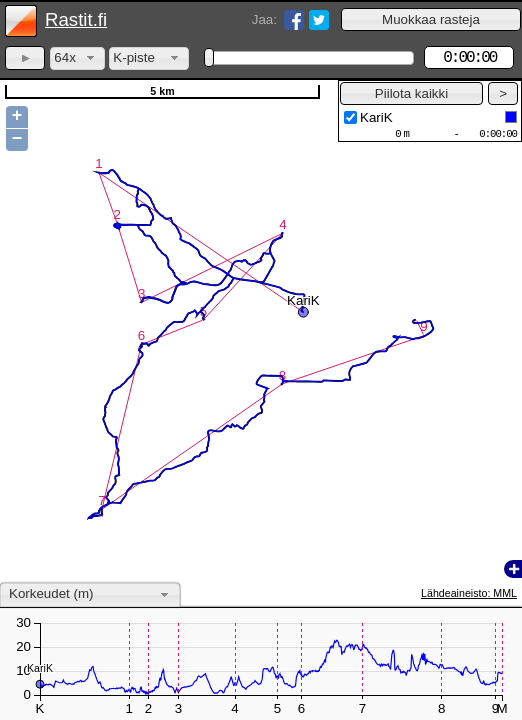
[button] (431, 19)
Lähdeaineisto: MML (469, 593)
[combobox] (77, 58)
